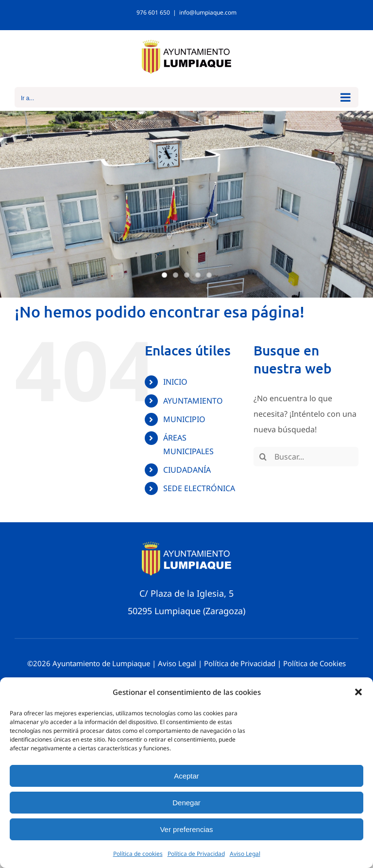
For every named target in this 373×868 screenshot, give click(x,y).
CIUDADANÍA (187, 470)
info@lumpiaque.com (208, 12)
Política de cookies (138, 854)
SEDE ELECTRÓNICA (199, 488)
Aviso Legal (245, 854)
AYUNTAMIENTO (193, 401)
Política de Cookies (314, 663)
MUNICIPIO (184, 419)
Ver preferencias (186, 829)
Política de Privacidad (196, 854)
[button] (358, 692)
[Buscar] (263, 457)
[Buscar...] (306, 457)
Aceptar (186, 776)
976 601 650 (153, 12)
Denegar (186, 803)
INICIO (175, 382)
